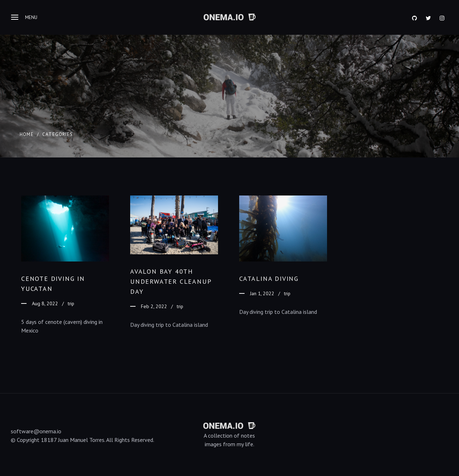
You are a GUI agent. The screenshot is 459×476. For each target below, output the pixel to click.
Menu (24, 17)
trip (71, 304)
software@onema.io (36, 431)
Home (27, 134)
